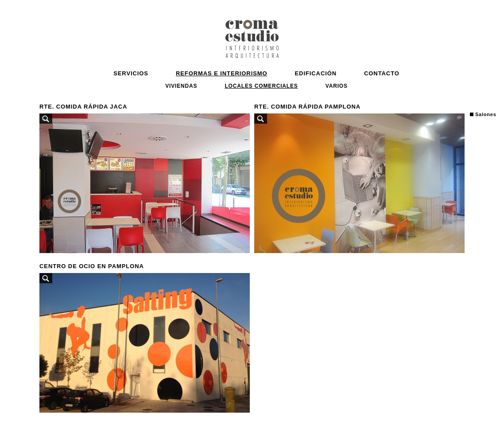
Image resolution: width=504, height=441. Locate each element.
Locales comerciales (261, 86)
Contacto (382, 73)
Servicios (131, 73)
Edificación (316, 73)
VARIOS (337, 86)
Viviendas (181, 86)
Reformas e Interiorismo (222, 73)
